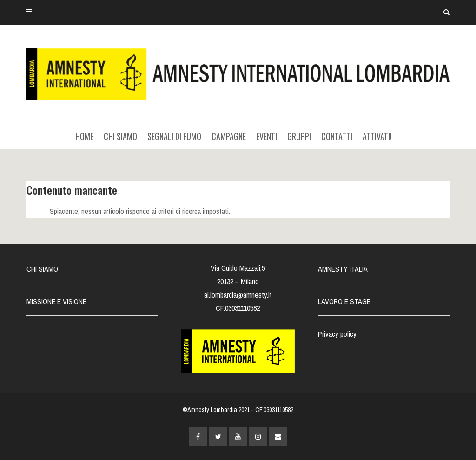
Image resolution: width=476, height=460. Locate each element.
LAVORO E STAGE (344, 301)
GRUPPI (299, 136)
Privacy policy (337, 334)
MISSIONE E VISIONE (56, 301)
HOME (84, 136)
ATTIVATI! (377, 136)
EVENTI (267, 136)
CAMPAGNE (229, 136)
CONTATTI (337, 136)
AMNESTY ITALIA (343, 269)
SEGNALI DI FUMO (174, 136)
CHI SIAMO (120, 136)
